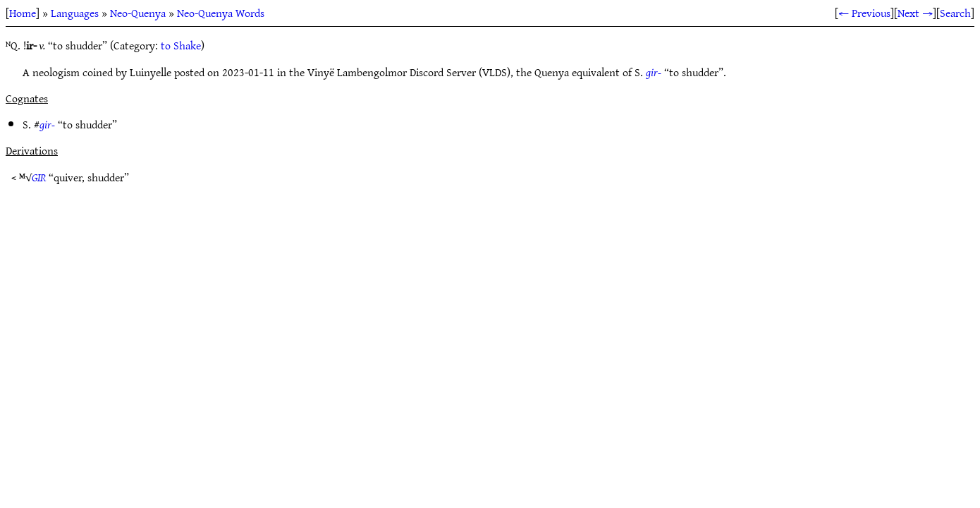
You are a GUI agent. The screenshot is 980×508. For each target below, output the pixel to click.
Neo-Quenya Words (221, 13)
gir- (654, 72)
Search (955, 13)
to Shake (181, 45)
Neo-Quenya (138, 13)
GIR (39, 177)
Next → (915, 13)
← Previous (864, 13)
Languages (75, 13)
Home (23, 13)
